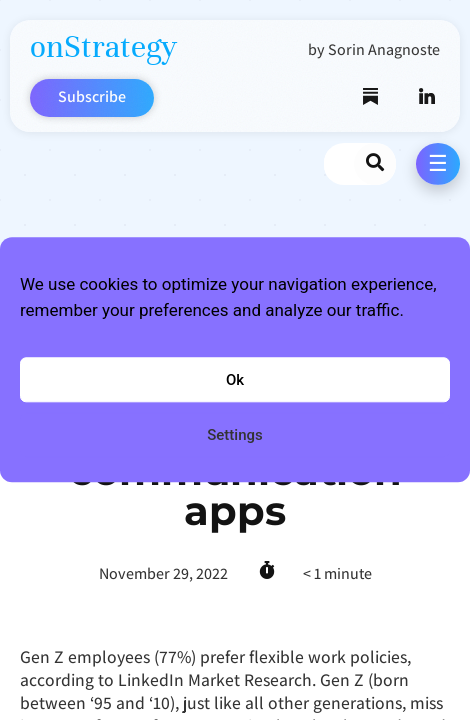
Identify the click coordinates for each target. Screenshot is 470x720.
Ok (235, 380)
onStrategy (103, 46)
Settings (235, 435)
